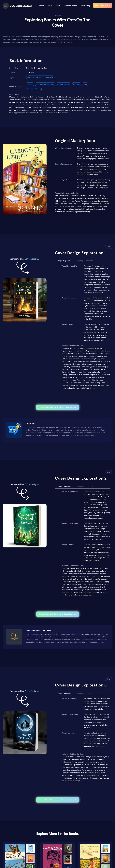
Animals (77, 84)
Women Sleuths (64, 84)
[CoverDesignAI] (17, 6)
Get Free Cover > (102, 5)
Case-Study (86, 6)
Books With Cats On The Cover (40, 77)
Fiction (30, 84)
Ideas (58, 6)
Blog (50, 6)
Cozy (85, 84)
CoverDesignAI (32, 259)
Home (41, 6)
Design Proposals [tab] (64, 261)
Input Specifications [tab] (85, 261)
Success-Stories (71, 6)
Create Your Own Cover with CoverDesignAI (58, 407)
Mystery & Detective (45, 84)
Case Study (57, 15)
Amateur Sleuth (34, 89)
